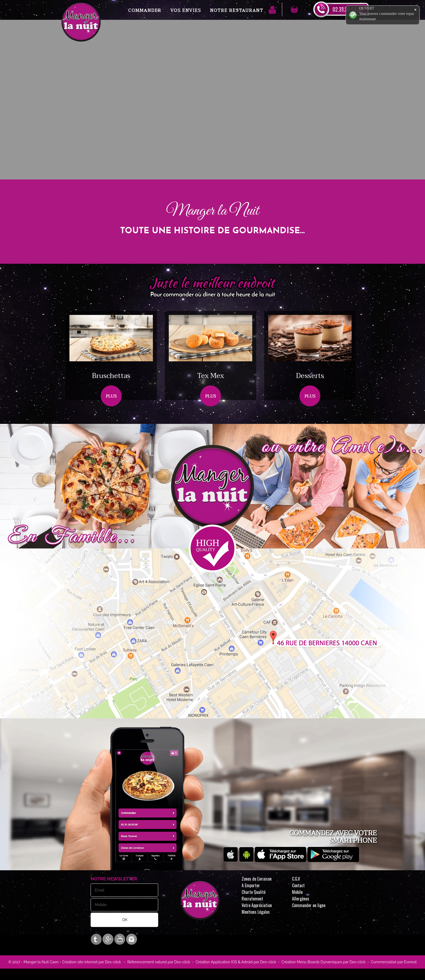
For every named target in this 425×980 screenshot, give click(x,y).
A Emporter (251, 885)
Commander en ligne (309, 905)
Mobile (297, 892)
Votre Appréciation (257, 905)
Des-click (113, 962)
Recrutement (252, 899)
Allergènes (301, 899)
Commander (145, 11)
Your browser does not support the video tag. (212, 126)
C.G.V (296, 879)
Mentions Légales (256, 912)
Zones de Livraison (257, 879)
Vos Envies (186, 11)
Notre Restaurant (237, 11)
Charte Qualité (254, 892)
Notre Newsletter (114, 879)
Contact (298, 885)
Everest (410, 962)
